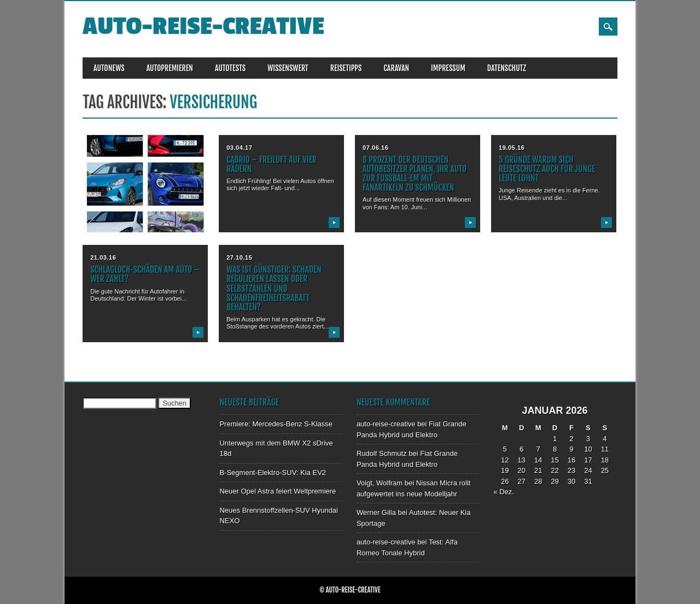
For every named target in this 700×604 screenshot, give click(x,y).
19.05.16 (512, 148)
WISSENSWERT (288, 68)
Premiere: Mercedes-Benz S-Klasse (276, 424)
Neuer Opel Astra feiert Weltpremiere (278, 491)
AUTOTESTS (230, 68)
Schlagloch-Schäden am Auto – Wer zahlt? (145, 274)
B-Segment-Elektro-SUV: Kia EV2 (273, 473)
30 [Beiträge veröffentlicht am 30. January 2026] (571, 481)
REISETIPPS (346, 68)
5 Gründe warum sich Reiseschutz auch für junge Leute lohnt (547, 169)
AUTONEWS (109, 68)
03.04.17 (239, 148)
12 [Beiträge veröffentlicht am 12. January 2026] (505, 460)
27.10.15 (239, 257)
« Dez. (504, 492)
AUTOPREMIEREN (170, 68)
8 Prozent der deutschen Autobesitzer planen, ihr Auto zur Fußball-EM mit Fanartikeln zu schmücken (415, 174)
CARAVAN (396, 68)
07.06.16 (375, 148)
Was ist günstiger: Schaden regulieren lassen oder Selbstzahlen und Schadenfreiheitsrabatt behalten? (274, 288)
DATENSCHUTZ (507, 68)
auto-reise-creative (203, 27)
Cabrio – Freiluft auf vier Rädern (272, 164)
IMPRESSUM (448, 68)
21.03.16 (103, 257)
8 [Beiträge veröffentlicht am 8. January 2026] (555, 449)
